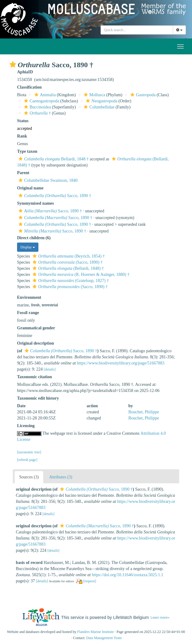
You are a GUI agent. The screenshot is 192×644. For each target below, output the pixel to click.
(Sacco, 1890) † (67, 262)
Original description (36, 343)
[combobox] (137, 30)
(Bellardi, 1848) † (67, 268)
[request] (90, 581)
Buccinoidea (37, 107)
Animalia (44, 95)
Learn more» (160, 617)
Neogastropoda (101, 101)
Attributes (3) (61, 477)
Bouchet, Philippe (144, 412)
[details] (50, 369)
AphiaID (25, 72)
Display (28, 247)
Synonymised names (36, 203)
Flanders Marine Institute (95, 632)
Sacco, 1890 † (54, 196)
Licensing (26, 426)
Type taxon (27, 151)
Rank (22, 136)
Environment (29, 297)
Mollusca (94, 95)
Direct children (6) (34, 238)
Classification (29, 87)
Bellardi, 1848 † (53, 159)
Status (23, 121)
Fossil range (28, 313)
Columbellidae (98, 107)
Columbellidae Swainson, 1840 (47, 180)
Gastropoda (142, 95)
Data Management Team (104, 638)
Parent (23, 173)
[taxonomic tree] (29, 452)
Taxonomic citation (34, 377)
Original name (30, 188)
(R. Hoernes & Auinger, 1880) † (80, 274)
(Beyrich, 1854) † (68, 256)
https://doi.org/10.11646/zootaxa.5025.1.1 (128, 575)
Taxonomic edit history (38, 398)
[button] (13, 64)
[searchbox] (137, 30)
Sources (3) (29, 477)
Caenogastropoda (41, 101)
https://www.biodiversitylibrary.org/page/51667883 (121, 363)
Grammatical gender (36, 328)
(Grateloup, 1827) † (70, 281)
